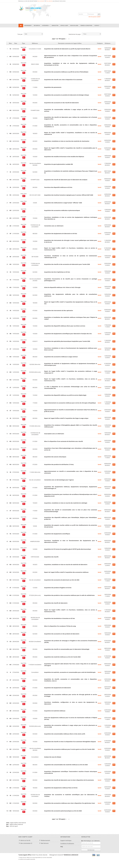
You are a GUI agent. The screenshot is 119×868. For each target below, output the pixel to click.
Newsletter (55, 25)
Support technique (66, 840)
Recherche (37, 25)
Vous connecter (41, 1)
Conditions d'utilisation (67, 844)
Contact (97, 25)
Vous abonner (49, 1)
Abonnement (28, 25)
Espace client (64, 25)
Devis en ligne (74, 25)
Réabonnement (45, 840)
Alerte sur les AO (24, 840)
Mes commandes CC (25, 843)
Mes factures (44, 843)
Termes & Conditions (86, 25)
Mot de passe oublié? (95, 17)
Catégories (46, 25)
